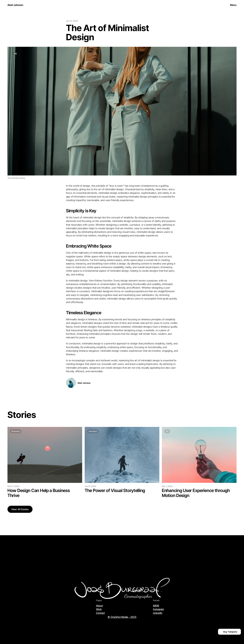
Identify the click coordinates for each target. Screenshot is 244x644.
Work (99, 609)
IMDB (156, 606)
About (99, 606)
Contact (100, 613)
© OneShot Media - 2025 (122, 617)
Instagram (158, 609)
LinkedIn (158, 613)
